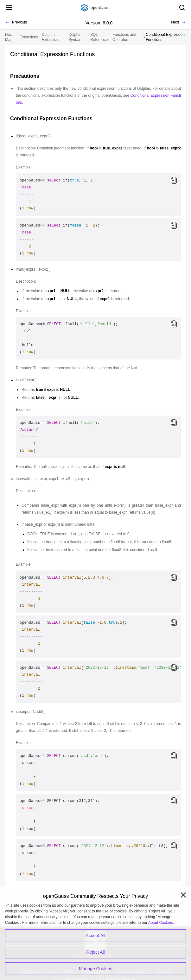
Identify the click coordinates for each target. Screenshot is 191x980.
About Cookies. (161, 923)
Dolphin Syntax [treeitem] (75, 37)
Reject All (95, 952)
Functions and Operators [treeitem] (124, 37)
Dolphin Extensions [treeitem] (51, 37)
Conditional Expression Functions (165, 37)
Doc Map (9, 37)
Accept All (95, 936)
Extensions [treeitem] (29, 37)
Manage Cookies (95, 969)
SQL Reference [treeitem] (99, 37)
